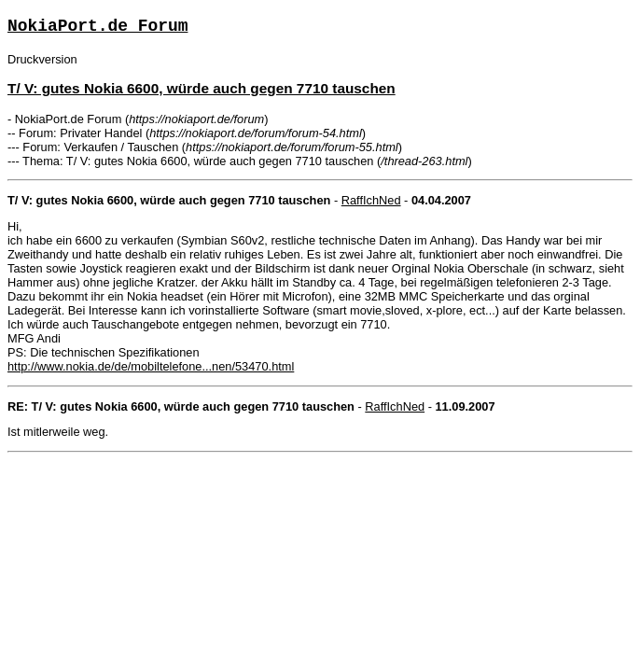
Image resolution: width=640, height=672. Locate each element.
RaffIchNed (371, 200)
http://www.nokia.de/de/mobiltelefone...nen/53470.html (151, 366)
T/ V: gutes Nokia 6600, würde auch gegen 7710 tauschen (202, 88)
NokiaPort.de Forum (97, 26)
